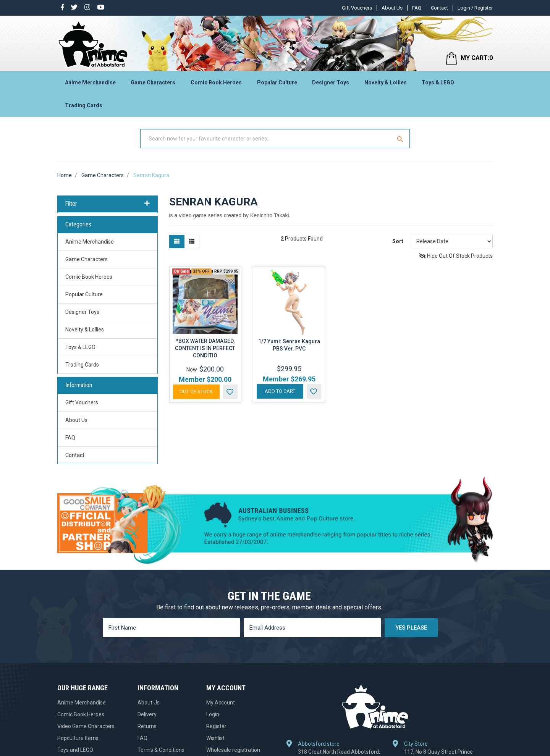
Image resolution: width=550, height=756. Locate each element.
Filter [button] (108, 204)
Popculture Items (78, 657)
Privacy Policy (154, 681)
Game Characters (153, 82)
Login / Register (475, 8)
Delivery (147, 633)
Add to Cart (280, 391)
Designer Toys (331, 82)
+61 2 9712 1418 (322, 657)
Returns (147, 645)
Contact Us (151, 716)
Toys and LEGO (75, 669)
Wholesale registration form (233, 673)
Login (213, 633)
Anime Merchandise (90, 82)
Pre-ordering (153, 704)
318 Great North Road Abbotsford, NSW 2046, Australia (339, 639)
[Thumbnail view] (177, 241)
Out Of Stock (196, 392)
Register (216, 645)
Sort (398, 241)
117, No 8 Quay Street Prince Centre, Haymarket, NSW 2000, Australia (441, 643)
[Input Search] (267, 139)
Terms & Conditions (161, 669)
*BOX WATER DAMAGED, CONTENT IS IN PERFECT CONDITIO (205, 348)
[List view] (192, 241)
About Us (392, 8)
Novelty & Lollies (386, 82)
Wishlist (215, 657)
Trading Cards (84, 105)
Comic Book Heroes (216, 82)
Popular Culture (277, 82)
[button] (230, 392)
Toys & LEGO (438, 82)
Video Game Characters (86, 645)
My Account (221, 622)
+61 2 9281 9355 (428, 665)
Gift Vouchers (357, 8)
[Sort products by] (451, 241)
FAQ (417, 8)
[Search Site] (401, 139)
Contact (439, 8)
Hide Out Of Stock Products (456, 256)
